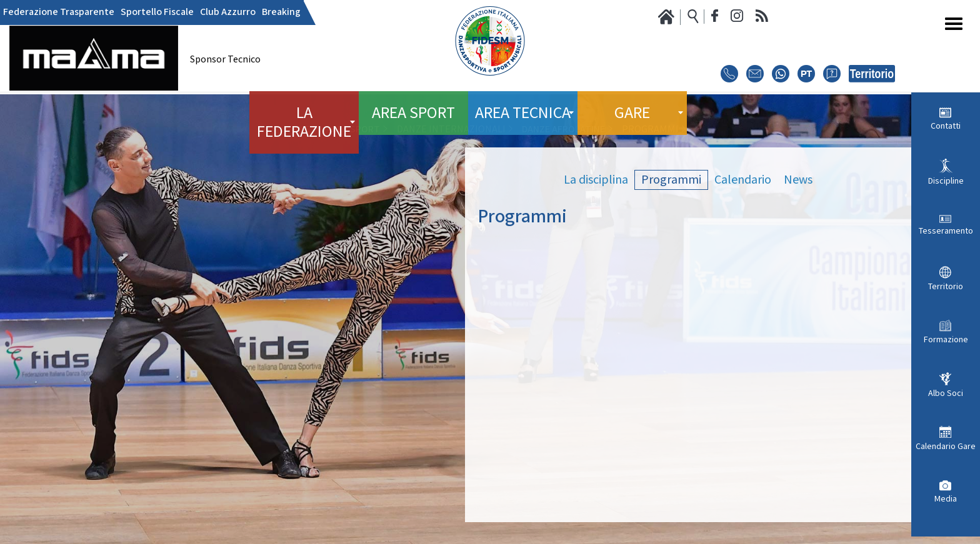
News (798, 180)
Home (297, 130)
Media (946, 499)
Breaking (281, 12)
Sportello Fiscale (157, 12)
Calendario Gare (946, 447)
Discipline (946, 181)
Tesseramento (946, 231)
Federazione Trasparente (59, 12)
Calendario (743, 180)
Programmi (671, 180)
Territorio (946, 287)
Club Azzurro (228, 12)
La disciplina (596, 180)
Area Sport (413, 106)
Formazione (946, 340)
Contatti (946, 126)
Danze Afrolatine (563, 130)
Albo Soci (946, 393)
